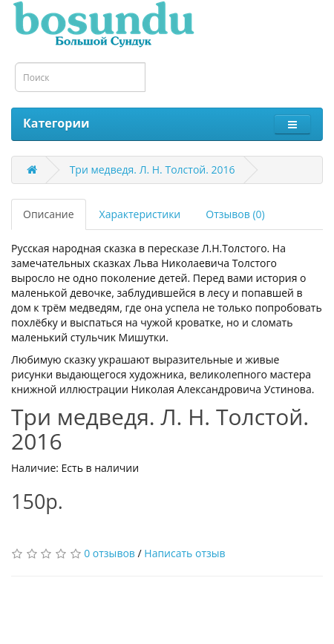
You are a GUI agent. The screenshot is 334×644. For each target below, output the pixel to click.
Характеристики (140, 214)
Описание (49, 214)
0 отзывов (109, 553)
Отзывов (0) (235, 214)
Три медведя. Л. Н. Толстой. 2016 (153, 170)
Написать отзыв (184, 553)
